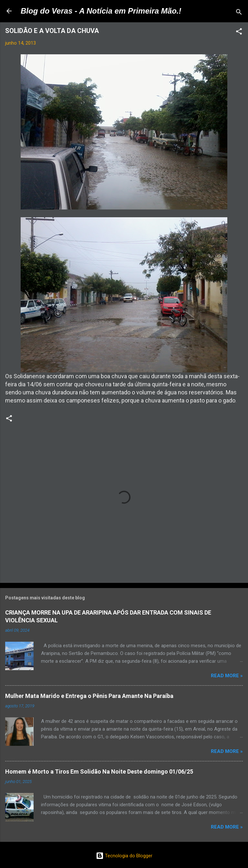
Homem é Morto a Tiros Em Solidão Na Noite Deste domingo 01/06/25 (99, 772)
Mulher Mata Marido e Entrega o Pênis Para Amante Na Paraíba (89, 696)
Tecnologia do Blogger (124, 856)
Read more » (227, 676)
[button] (239, 32)
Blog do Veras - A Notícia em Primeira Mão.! (101, 11)
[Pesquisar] (239, 13)
